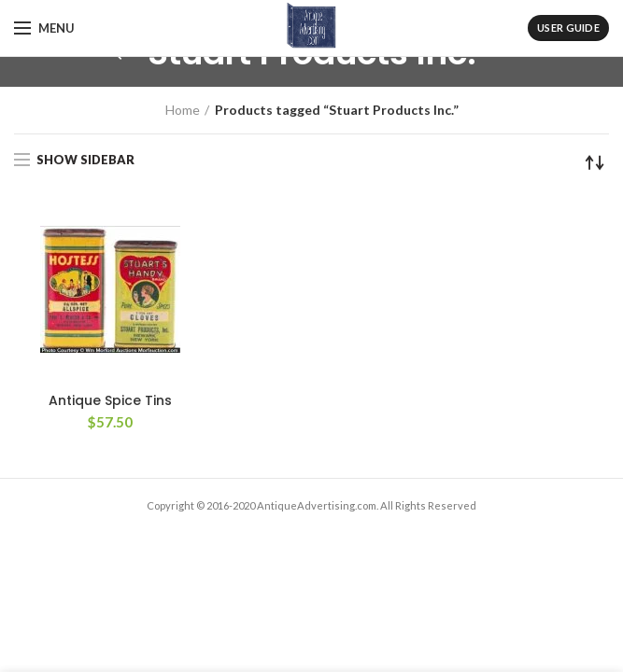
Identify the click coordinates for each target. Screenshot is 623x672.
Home (183, 110)
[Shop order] (595, 162)
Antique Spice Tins (110, 400)
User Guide (568, 28)
